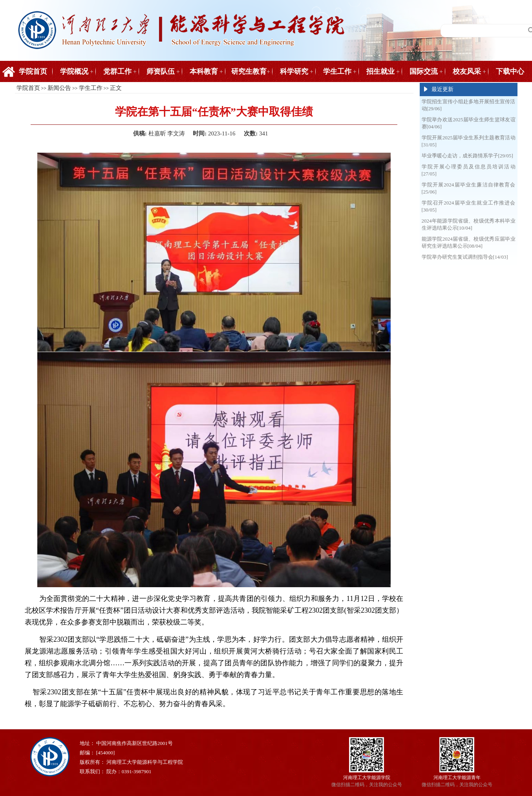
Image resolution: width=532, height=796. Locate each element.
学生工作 (337, 71)
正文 (116, 88)
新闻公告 (59, 88)
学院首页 (33, 71)
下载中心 (510, 71)
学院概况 (74, 71)
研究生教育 (249, 71)
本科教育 (204, 71)
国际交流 (424, 71)
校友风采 (467, 71)
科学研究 (294, 71)
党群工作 (117, 71)
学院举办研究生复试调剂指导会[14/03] (465, 257)
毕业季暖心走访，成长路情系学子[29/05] (467, 156)
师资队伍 (161, 71)
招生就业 (380, 71)
